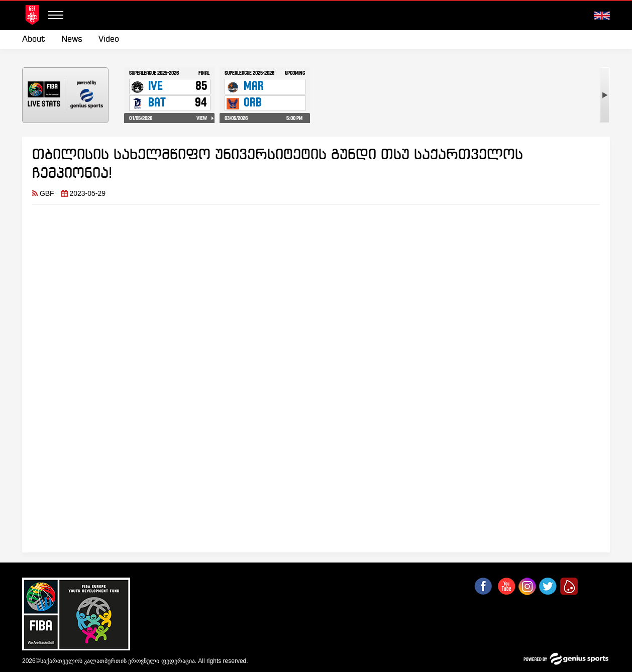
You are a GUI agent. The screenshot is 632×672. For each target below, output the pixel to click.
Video (109, 39)
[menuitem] (38, 40)
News (72, 39)
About (34, 39)
